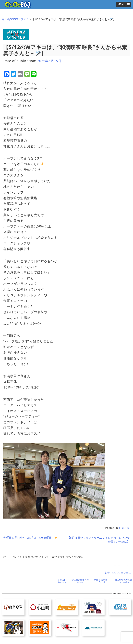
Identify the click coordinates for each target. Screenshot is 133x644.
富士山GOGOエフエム (15, 19)
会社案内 (62, 581)
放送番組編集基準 (80, 581)
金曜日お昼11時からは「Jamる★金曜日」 (30, 538)
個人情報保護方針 (123, 581)
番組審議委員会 (102, 581)
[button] (124, 4)
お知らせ (124, 528)
